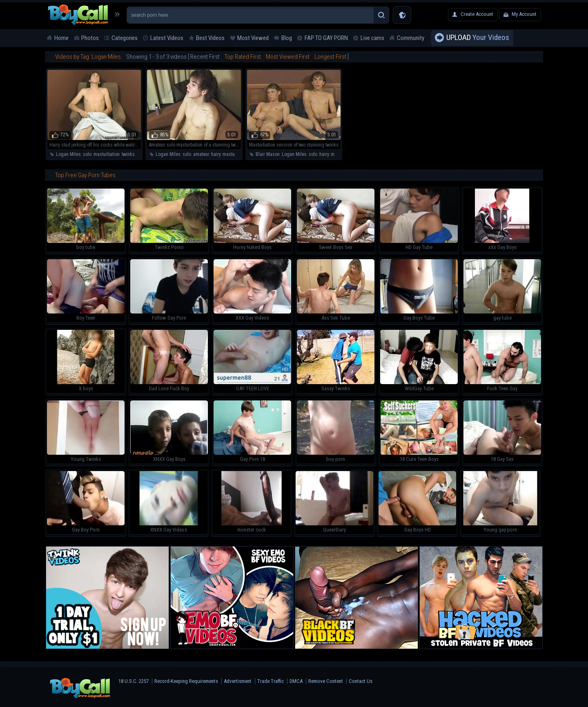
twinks (128, 154)
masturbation (107, 154)
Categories (125, 38)
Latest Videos (167, 38)
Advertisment (238, 681)
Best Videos (210, 38)
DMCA (296, 681)
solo (87, 154)
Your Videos (478, 38)
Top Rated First (243, 57)
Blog (287, 38)
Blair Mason (268, 154)
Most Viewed (253, 38)
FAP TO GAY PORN (326, 38)
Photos (90, 38)
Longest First (330, 57)
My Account (524, 14)
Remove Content (326, 681)
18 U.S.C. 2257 (134, 681)
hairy (216, 154)
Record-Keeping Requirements (186, 681)
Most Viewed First (288, 57)
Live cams (372, 38)
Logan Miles (68, 154)
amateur (201, 154)
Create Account (477, 14)
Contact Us (361, 681)
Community (411, 38)
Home (61, 38)
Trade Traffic (271, 681)
